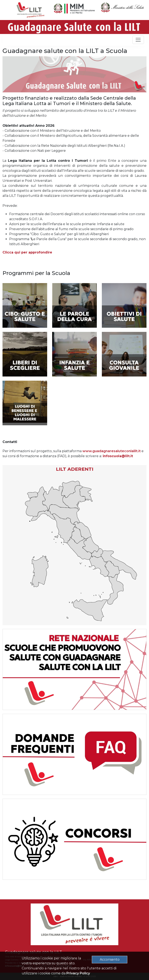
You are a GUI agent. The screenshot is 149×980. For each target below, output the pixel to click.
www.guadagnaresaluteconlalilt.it (112, 451)
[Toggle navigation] (138, 40)
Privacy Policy (78, 973)
